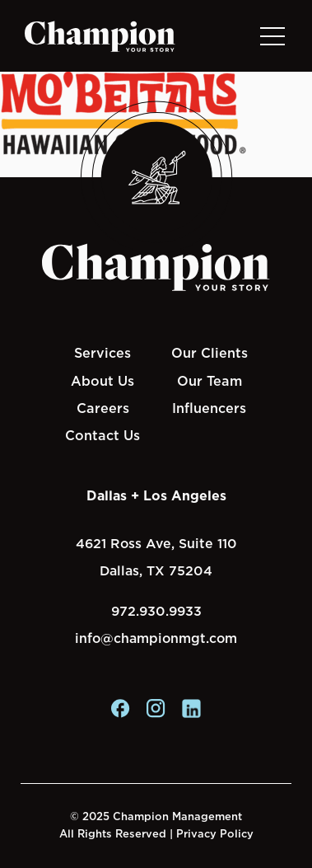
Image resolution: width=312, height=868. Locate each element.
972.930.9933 (156, 611)
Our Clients (210, 353)
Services (102, 353)
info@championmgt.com (156, 638)
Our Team (210, 381)
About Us (102, 381)
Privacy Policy (215, 834)
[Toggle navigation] (272, 36)
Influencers (209, 408)
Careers (103, 408)
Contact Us (102, 435)
